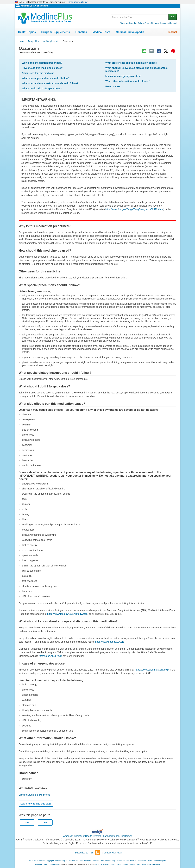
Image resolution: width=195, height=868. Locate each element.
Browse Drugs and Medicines (34, 795)
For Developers (159, 861)
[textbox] (140, 17)
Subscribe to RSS (87, 853)
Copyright (50, 861)
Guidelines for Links (75, 861)
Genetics (81, 32)
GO (173, 17)
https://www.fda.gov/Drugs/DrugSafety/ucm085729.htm (134, 209)
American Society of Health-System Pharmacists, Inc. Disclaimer (97, 836)
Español (172, 32)
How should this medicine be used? (42, 68)
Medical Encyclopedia (130, 32)
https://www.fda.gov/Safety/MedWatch (67, 614)
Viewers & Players (92, 861)
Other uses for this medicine (38, 73)
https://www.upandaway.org (110, 642)
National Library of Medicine (34, 6)
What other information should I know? (128, 81)
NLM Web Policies (37, 861)
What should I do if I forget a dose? (42, 88)
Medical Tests (101, 32)
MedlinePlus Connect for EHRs (139, 861)
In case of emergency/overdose (123, 76)
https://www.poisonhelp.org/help (152, 670)
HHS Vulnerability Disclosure (113, 861)
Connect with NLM (112, 853)
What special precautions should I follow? (46, 78)
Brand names (113, 86)
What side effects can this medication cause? (131, 63)
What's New (144, 23)
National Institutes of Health (148, 864)
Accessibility (60, 861)
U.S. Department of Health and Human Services (116, 864)
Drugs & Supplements (56, 32)
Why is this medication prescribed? (42, 63)
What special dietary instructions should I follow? (50, 83)
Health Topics (27, 32)
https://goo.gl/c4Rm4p (51, 656)
